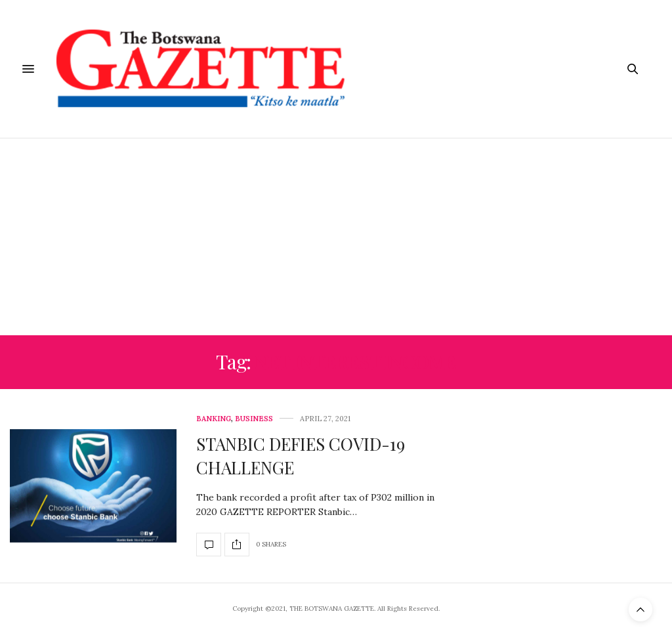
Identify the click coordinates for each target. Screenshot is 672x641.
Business (254, 419)
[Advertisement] (336, 237)
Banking (214, 419)
